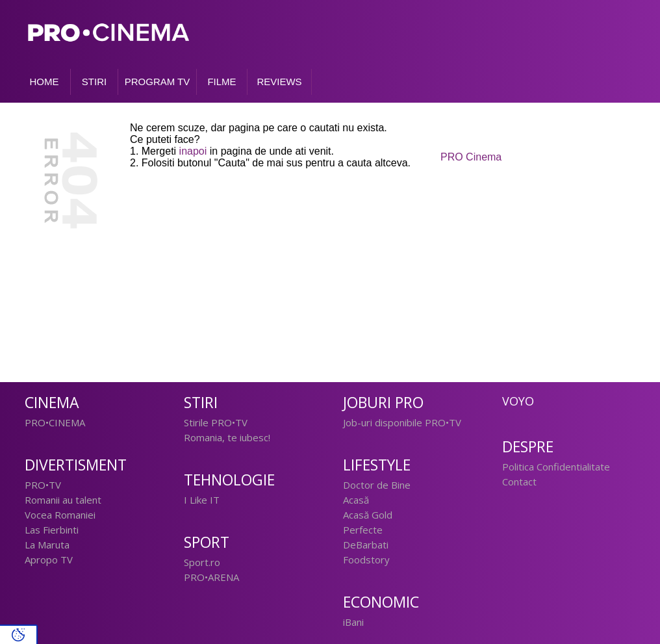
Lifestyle (377, 465)
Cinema (52, 403)
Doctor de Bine (377, 485)
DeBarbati (366, 545)
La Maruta (47, 545)
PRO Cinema (471, 157)
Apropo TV (49, 560)
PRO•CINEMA (55, 422)
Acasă (356, 500)
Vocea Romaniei (60, 515)
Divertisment (76, 465)
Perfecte (363, 530)
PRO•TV (43, 485)
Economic (381, 602)
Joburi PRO (383, 403)
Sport (207, 542)
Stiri (201, 403)
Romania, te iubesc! (227, 437)
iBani (353, 622)
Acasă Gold (368, 515)
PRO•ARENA (211, 577)
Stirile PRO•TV (216, 422)
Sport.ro (202, 562)
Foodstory (366, 560)
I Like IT (202, 500)
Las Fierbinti (52, 530)
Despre (528, 447)
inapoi (193, 151)
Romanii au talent (63, 500)
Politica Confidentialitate (556, 467)
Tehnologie (229, 480)
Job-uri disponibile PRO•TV (402, 422)
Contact (519, 482)
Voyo (518, 401)
